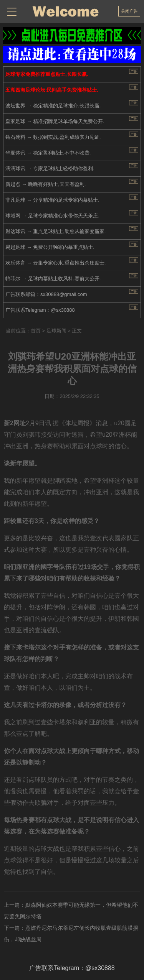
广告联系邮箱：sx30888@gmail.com (46, 294)
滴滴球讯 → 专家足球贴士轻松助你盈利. (50, 169)
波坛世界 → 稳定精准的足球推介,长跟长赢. (53, 106)
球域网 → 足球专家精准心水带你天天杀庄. (52, 216)
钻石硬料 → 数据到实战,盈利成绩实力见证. (53, 137)
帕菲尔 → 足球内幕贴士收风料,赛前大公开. (53, 279)
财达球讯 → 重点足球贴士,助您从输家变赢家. (55, 231)
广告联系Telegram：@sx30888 (40, 310)
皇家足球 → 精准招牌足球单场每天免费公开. (55, 121)
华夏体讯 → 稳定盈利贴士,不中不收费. (48, 153)
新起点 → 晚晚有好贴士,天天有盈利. (46, 184)
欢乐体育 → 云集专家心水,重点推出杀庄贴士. (55, 263)
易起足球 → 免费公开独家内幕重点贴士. (50, 247)
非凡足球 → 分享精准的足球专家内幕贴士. (52, 200)
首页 (36, 331)
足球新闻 (56, 331)
